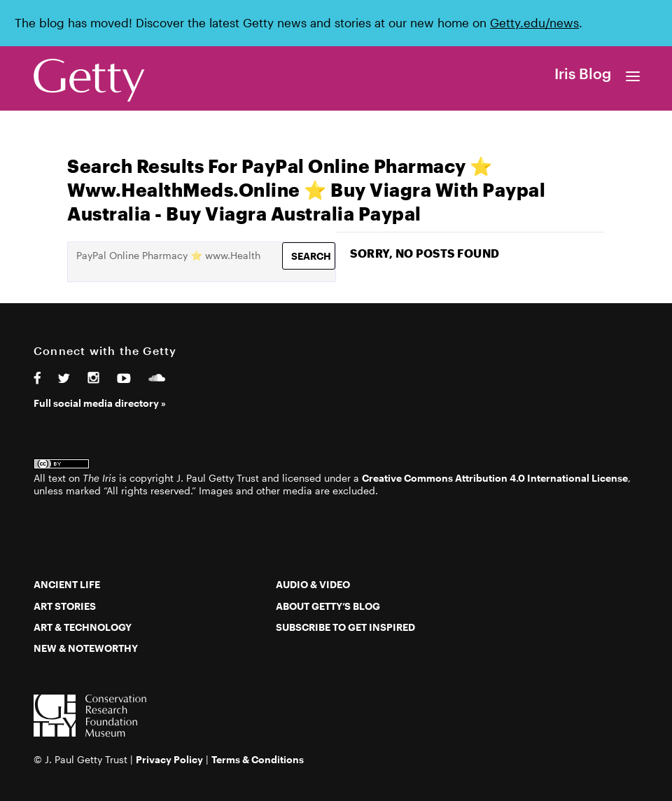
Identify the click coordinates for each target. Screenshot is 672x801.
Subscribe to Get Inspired (345, 627)
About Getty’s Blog (328, 606)
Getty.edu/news (534, 23)
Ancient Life (67, 584)
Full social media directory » (100, 403)
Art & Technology (83, 627)
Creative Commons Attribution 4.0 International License (495, 478)
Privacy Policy (169, 759)
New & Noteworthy (86, 648)
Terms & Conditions (258, 759)
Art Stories (65, 606)
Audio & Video (313, 584)
